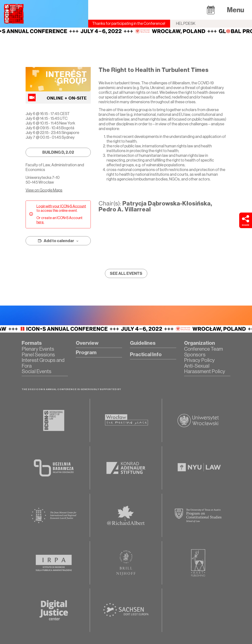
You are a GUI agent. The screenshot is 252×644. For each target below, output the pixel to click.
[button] (211, 10)
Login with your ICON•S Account (61, 206)
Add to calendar (59, 241)
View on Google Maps (44, 190)
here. (40, 222)
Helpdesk (186, 24)
